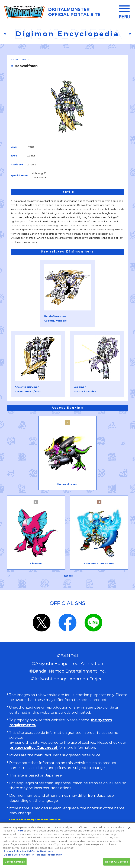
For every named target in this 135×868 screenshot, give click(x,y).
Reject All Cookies (117, 862)
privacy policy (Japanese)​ (34, 747)
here (21, 831)
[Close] (129, 828)
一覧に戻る (67, 576)
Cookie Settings (15, 862)
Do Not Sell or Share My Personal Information (34, 820)
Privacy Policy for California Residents (28, 852)
